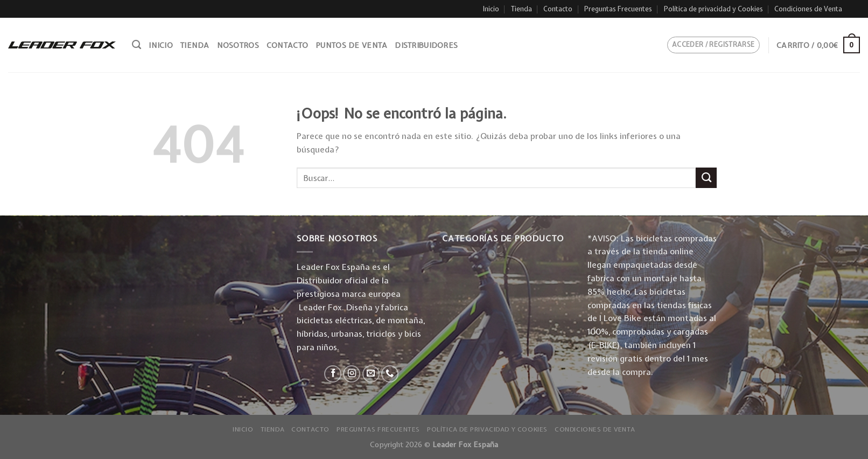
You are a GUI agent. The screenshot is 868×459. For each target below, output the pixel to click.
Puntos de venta (351, 45)
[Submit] (706, 178)
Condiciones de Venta (808, 9)
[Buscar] (136, 45)
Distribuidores (426, 45)
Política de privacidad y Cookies (713, 9)
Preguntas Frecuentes (618, 9)
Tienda (521, 9)
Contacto (558, 9)
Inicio (491, 9)
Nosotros (238, 45)
